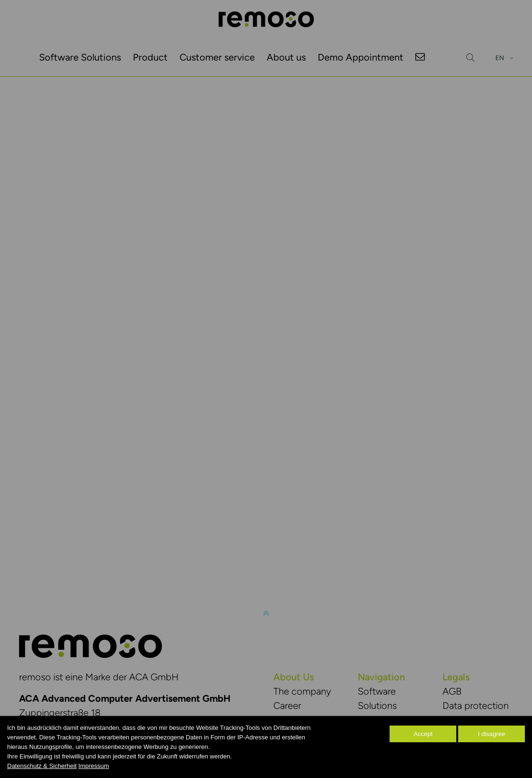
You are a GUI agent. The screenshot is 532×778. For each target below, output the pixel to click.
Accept (423, 734)
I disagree (491, 734)
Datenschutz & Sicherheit (42, 766)
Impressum (94, 766)
